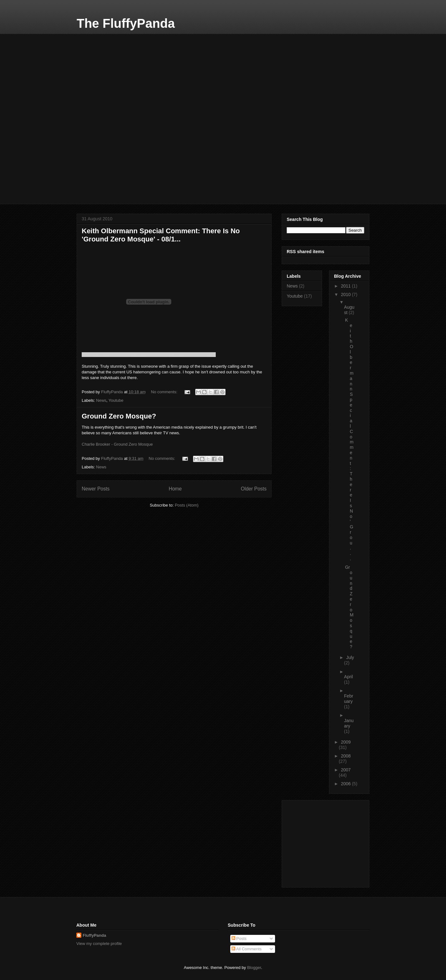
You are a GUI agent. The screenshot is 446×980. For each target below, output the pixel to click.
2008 (346, 756)
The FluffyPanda (126, 23)
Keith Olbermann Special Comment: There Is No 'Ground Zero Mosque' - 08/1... (161, 235)
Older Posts (254, 489)
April (349, 677)
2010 (346, 294)
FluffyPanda (94, 935)
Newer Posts (96, 489)
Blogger (254, 968)
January (349, 723)
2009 (346, 742)
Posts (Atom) (187, 505)
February (349, 699)
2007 (346, 770)
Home (175, 489)
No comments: (165, 392)
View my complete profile (99, 944)
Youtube (116, 400)
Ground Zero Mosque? (119, 416)
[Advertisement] (124, 73)
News (101, 400)
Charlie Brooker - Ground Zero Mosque (117, 444)
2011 (346, 286)
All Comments (247, 949)
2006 (346, 784)
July (350, 657)
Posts (239, 938)
